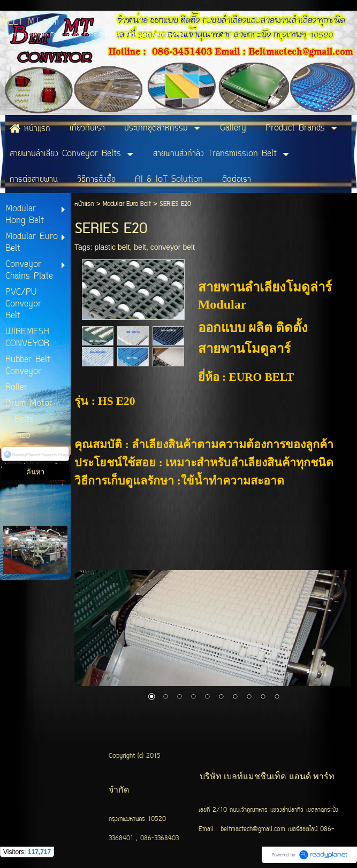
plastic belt (112, 247)
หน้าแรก (84, 204)
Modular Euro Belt (128, 204)
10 (277, 697)
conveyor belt (173, 247)
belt (140, 247)
